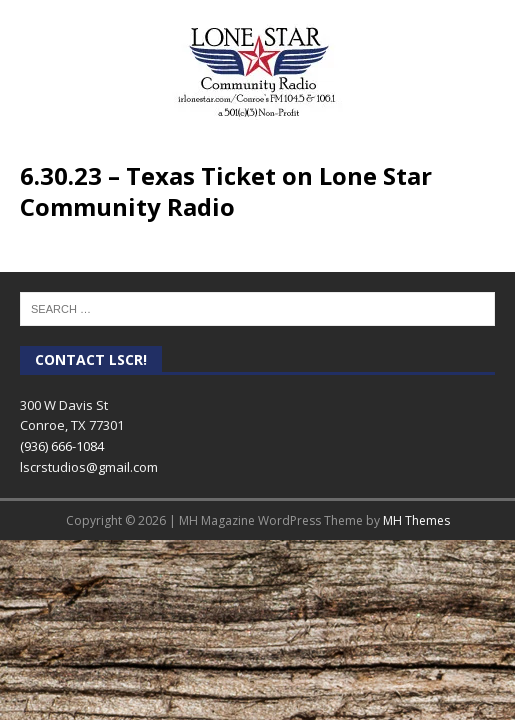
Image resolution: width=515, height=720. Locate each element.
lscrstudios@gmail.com (89, 467)
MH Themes (416, 520)
